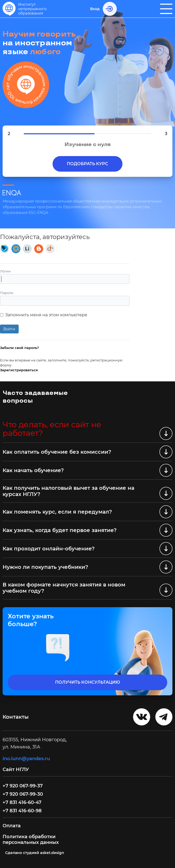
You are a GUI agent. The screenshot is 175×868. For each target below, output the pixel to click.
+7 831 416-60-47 (22, 802)
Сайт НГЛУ (16, 769)
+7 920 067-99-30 (23, 794)
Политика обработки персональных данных (31, 839)
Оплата (12, 826)
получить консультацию (88, 682)
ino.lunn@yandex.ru (26, 759)
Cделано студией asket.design (35, 853)
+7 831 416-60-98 (22, 811)
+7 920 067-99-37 (23, 786)
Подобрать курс (87, 164)
